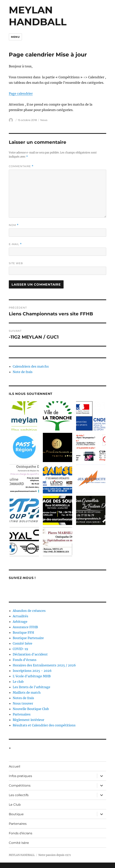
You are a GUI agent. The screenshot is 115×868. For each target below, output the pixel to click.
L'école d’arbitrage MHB (32, 676)
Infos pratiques (20, 776)
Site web (16, 263)
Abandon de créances (29, 611)
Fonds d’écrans (21, 833)
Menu (15, 37)
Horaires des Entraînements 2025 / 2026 (44, 665)
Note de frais (23, 372)
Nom (14, 225)
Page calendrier (21, 94)
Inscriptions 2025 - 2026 (32, 671)
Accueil (14, 766)
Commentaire (21, 166)
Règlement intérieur (28, 720)
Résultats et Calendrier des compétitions (44, 725)
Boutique (16, 814)
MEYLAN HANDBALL (38, 16)
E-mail (15, 244)
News (44, 120)
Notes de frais (23, 698)
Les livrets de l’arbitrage (31, 687)
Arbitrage (20, 622)
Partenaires (22, 714)
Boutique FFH (23, 632)
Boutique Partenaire (28, 638)
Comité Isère (22, 643)
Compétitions (20, 786)
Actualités (20, 616)
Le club (18, 682)
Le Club (15, 805)
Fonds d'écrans (25, 660)
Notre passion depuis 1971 (55, 855)
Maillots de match (27, 692)
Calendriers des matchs (31, 366)
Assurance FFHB (25, 627)
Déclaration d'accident (30, 654)
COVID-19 (20, 649)
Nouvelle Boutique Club (31, 709)
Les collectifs (19, 795)
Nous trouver (23, 703)
